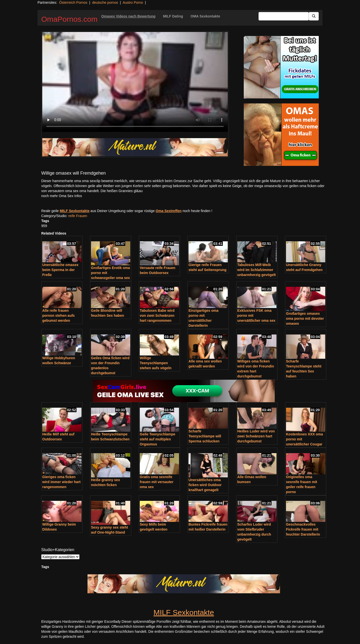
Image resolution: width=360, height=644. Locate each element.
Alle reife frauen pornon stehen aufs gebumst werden (58, 316)
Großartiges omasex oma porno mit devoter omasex (305, 319)
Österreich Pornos (73, 2)
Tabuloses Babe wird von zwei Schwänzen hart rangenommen (157, 316)
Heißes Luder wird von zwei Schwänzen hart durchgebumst (256, 436)
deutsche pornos (105, 2)
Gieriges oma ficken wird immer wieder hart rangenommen (61, 482)
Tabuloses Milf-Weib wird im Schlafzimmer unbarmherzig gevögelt (256, 270)
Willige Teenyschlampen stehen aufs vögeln (156, 363)
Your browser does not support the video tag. (135, 82)
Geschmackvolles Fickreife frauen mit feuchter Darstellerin (303, 529)
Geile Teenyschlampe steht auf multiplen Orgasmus (157, 439)
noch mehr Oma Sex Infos (62, 196)
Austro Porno (133, 2)
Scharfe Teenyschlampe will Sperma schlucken (205, 436)
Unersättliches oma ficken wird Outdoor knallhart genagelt (205, 485)
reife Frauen (78, 216)
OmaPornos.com (69, 19)
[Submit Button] (314, 16)
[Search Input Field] (284, 16)
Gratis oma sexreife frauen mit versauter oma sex (157, 482)
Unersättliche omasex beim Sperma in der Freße (60, 270)
